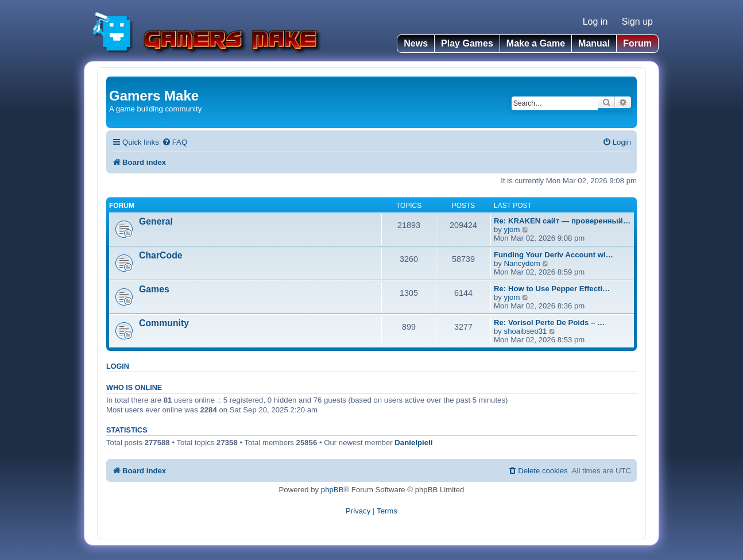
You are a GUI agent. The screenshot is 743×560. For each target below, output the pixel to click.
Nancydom (522, 263)
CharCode (161, 255)
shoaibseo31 (526, 331)
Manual (594, 43)
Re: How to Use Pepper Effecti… (552, 289)
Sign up (637, 22)
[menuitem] (175, 142)
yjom (512, 229)
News (416, 43)
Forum (637, 43)
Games (154, 289)
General (156, 221)
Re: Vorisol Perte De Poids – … (549, 323)
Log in (595, 22)
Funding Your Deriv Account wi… (554, 255)
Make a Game (536, 43)
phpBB (332, 490)
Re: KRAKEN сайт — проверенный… (562, 221)
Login (118, 366)
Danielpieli (413, 443)
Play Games (467, 43)
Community (164, 323)
